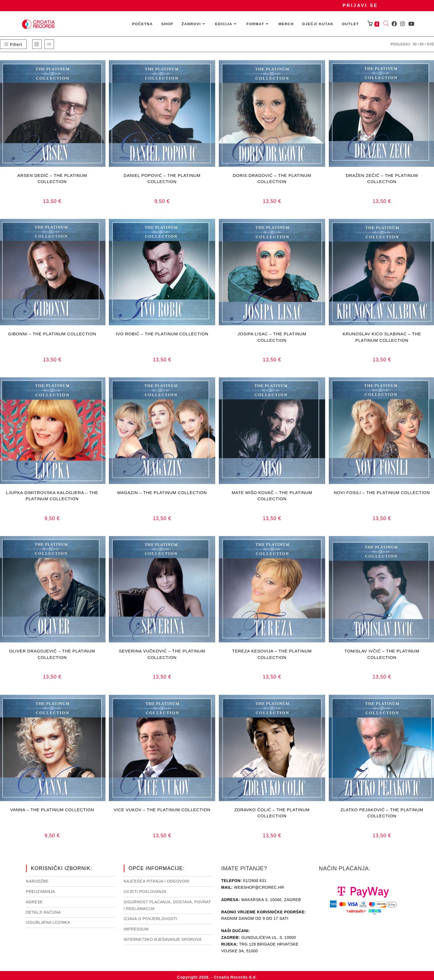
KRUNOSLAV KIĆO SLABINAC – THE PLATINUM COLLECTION (382, 337)
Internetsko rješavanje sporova (163, 939)
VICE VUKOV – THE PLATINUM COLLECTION (162, 810)
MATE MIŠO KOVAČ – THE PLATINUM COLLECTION (272, 496)
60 (422, 44)
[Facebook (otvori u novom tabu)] (394, 24)
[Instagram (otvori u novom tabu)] (403, 24)
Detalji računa (44, 912)
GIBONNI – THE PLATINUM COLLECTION (52, 334)
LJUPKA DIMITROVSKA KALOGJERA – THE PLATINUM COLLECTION (52, 496)
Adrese (35, 902)
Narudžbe (37, 881)
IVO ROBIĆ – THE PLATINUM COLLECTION (162, 334)
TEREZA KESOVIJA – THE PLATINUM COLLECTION (272, 654)
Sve (430, 44)
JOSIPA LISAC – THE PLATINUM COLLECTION (272, 337)
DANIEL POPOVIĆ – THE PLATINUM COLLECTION (162, 179)
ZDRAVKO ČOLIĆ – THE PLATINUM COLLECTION (272, 813)
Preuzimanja (41, 892)
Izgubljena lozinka (48, 922)
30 (415, 44)
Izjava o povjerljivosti (150, 919)
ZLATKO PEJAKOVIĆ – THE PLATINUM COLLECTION (382, 813)
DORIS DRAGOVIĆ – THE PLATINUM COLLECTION (272, 179)
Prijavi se (360, 5)
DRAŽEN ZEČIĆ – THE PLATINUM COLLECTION (382, 179)
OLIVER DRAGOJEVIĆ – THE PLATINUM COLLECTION (52, 654)
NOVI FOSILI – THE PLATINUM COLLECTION (382, 493)
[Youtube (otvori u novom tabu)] (411, 24)
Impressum (136, 929)
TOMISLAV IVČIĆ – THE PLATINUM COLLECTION (382, 654)
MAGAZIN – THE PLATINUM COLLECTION (162, 493)
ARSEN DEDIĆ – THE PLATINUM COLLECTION (52, 179)
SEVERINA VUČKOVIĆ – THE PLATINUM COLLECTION (162, 654)
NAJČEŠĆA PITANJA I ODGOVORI (157, 881)
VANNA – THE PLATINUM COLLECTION (52, 810)
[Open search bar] (386, 24)
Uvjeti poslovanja (145, 892)
